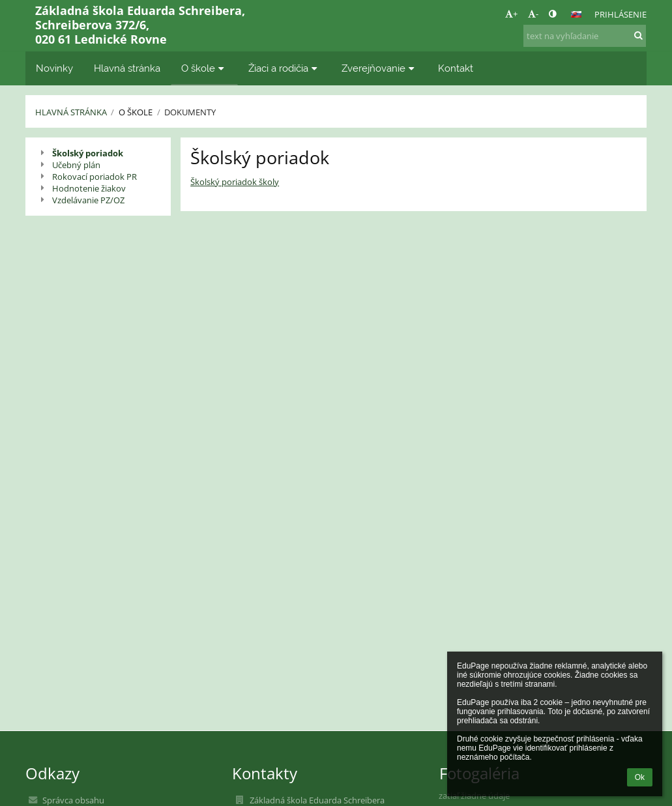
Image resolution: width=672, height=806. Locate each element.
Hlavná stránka (71, 112)
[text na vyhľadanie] (585, 36)
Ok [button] (640, 777)
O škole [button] (204, 68)
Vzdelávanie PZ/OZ (88, 200)
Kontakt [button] (456, 68)
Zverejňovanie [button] (380, 68)
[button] (576, 14)
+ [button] (511, 14)
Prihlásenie (621, 14)
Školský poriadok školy (235, 182)
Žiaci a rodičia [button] (285, 68)
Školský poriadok (88, 153)
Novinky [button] (54, 68)
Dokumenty (190, 112)
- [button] (533, 14)
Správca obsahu (73, 800)
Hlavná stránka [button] (127, 68)
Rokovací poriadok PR (95, 177)
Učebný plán (76, 165)
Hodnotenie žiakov (89, 188)
